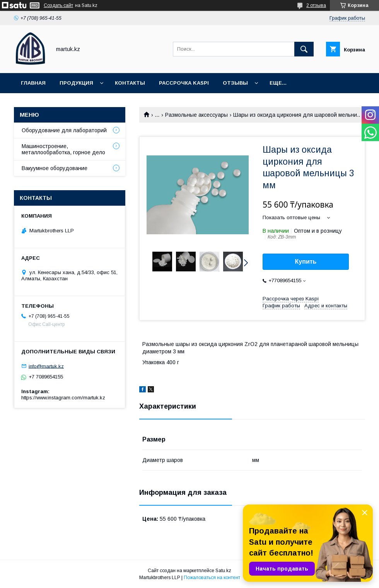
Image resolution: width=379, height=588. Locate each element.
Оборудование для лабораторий (64, 130)
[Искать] (304, 49)
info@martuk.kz (46, 366)
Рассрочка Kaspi (184, 83)
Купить (306, 262)
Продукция (76, 83)
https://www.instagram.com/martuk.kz (63, 398)
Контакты (130, 83)
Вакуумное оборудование (55, 168)
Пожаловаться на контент (212, 578)
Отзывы (235, 83)
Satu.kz (223, 571)
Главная (33, 83)
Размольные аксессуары (196, 115)
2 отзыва (316, 5)
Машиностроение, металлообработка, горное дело (63, 149)
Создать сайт (58, 5)
